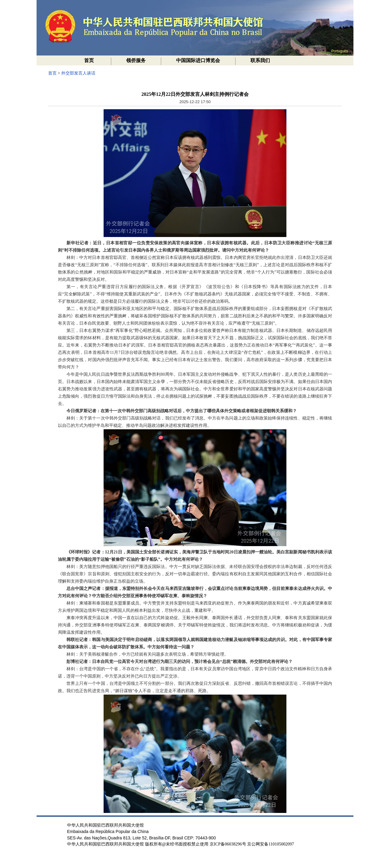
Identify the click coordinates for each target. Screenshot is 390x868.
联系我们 (260, 60)
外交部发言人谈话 (78, 73)
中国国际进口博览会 (198, 60)
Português (340, 51)
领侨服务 (136, 60)
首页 (89, 60)
